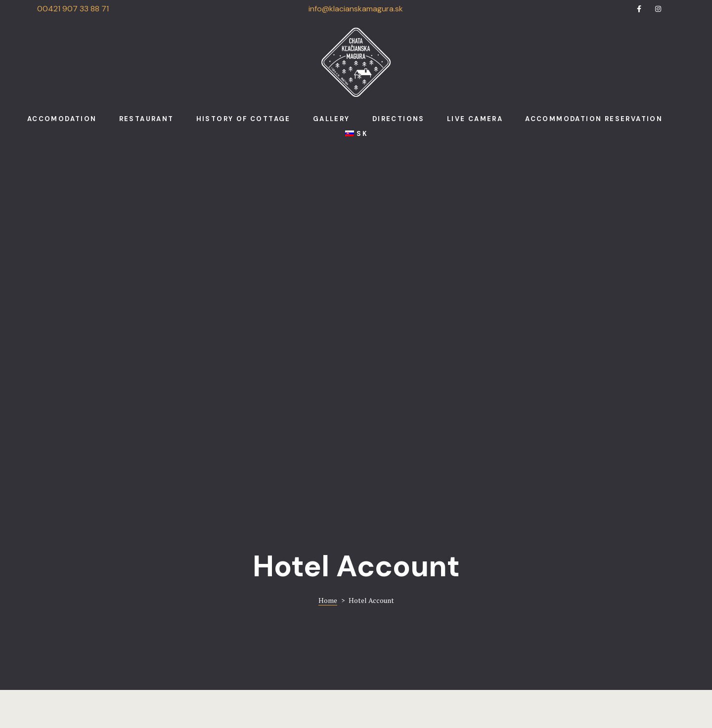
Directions (399, 119)
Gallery (332, 119)
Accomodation (62, 119)
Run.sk (391, 696)
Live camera (475, 119)
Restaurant (147, 119)
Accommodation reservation (594, 119)
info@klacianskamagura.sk (356, 9)
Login (84, 381)
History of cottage (244, 119)
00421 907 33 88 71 (73, 9)
